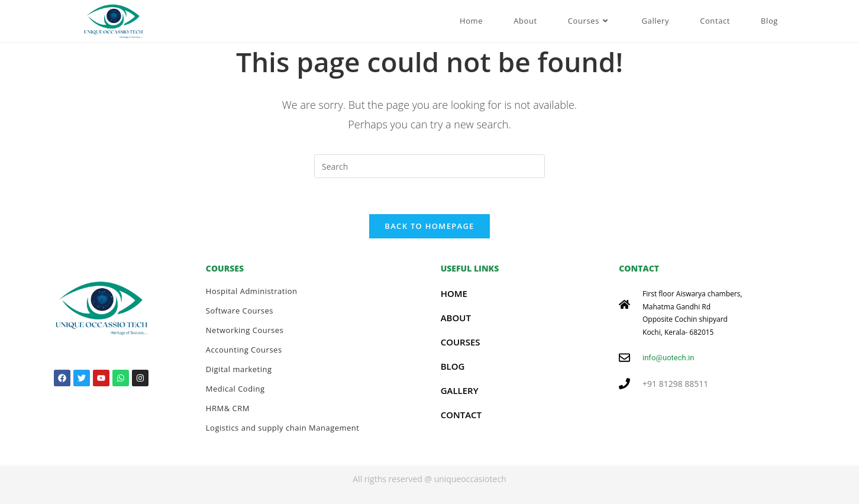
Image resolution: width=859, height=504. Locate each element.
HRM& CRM (228, 408)
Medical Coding (235, 389)
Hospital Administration (252, 291)
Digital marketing (239, 369)
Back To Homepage (429, 226)
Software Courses (240, 311)
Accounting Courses (244, 350)
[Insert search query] (429, 166)
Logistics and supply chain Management (283, 428)
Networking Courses (245, 330)
